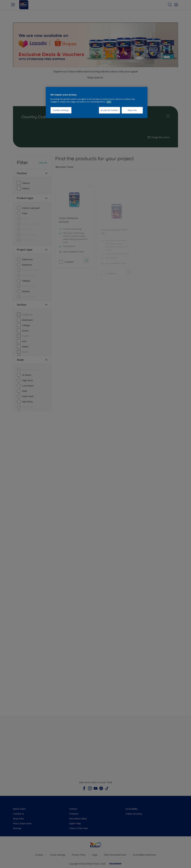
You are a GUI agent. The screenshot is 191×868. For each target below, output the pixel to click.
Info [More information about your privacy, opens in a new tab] (109, 102)
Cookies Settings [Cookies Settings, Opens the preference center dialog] (61, 110)
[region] (97, 103)
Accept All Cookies (110, 110)
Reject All (132, 110)
